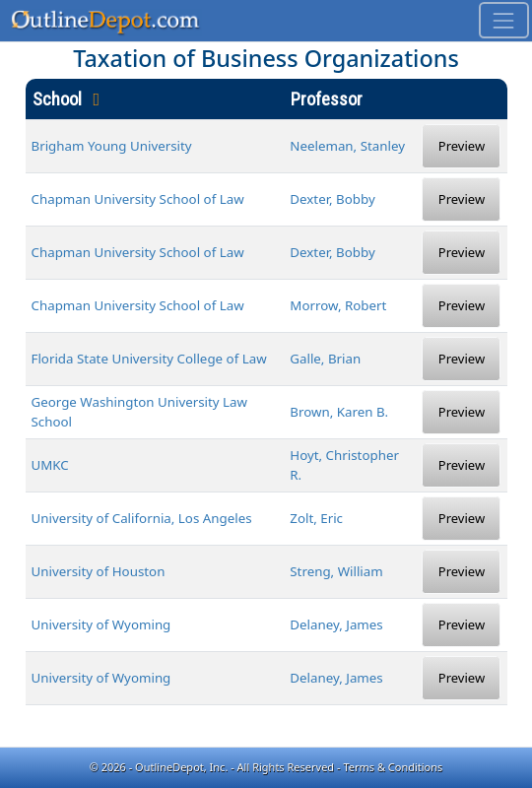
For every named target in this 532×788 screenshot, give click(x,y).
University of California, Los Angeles (142, 518)
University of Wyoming (101, 624)
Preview (462, 146)
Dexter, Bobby (332, 199)
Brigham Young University (112, 146)
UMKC (50, 465)
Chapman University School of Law (138, 199)
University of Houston (99, 571)
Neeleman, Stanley (347, 146)
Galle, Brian (325, 359)
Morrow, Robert (338, 305)
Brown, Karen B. (339, 412)
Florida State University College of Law (149, 359)
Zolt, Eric (316, 518)
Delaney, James (336, 624)
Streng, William (336, 571)
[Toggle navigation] (504, 20)
